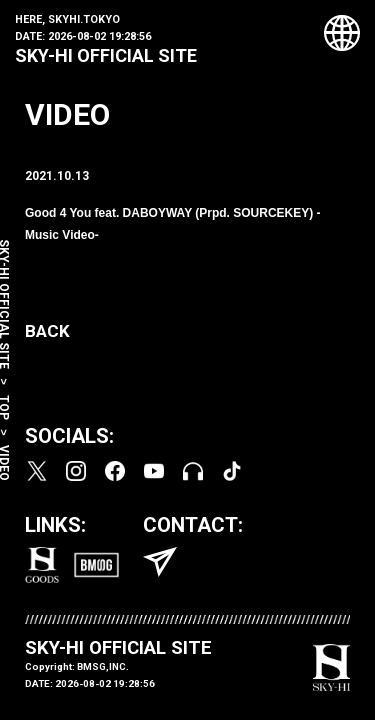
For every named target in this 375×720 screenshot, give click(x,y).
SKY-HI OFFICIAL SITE (106, 55)
